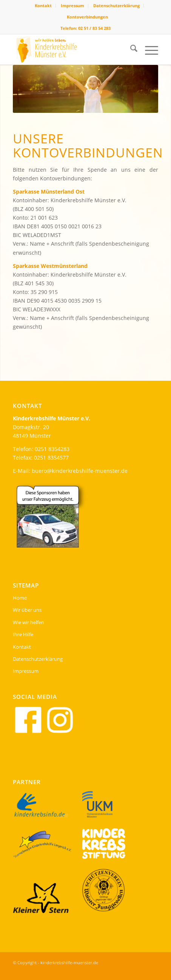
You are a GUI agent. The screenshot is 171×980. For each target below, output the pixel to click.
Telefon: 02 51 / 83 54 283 (85, 28)
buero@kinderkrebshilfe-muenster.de (80, 471)
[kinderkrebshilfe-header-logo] (71, 49)
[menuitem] (43, 6)
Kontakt (43, 5)
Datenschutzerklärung (116, 5)
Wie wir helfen (28, 622)
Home (20, 598)
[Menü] (148, 49)
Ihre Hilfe (23, 634)
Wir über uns (27, 610)
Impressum (72, 5)
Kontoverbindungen (87, 17)
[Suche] (130, 49)
